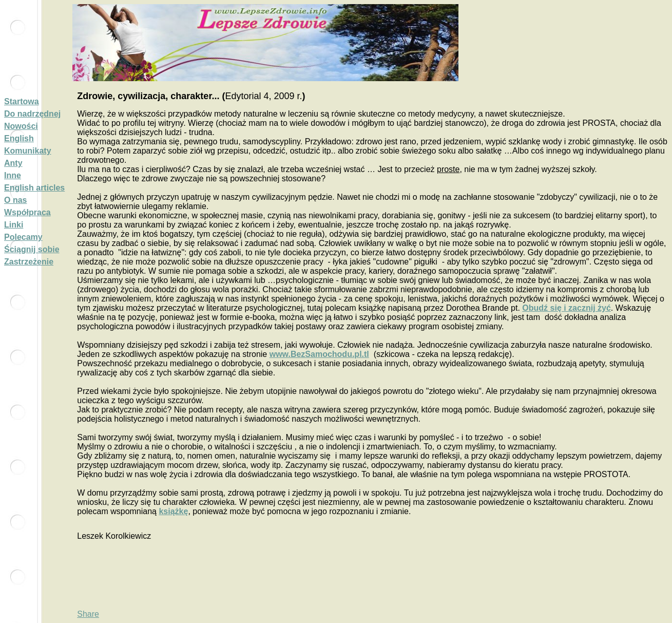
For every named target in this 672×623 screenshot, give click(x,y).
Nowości (21, 126)
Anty (13, 163)
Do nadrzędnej (32, 114)
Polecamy (23, 237)
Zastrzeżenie (29, 262)
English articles (34, 188)
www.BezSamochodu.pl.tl (319, 354)
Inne (13, 175)
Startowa (22, 101)
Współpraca (27, 212)
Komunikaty (28, 151)
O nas (15, 200)
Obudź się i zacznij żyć (567, 308)
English (19, 138)
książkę (173, 511)
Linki (14, 225)
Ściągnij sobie (32, 249)
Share (88, 614)
